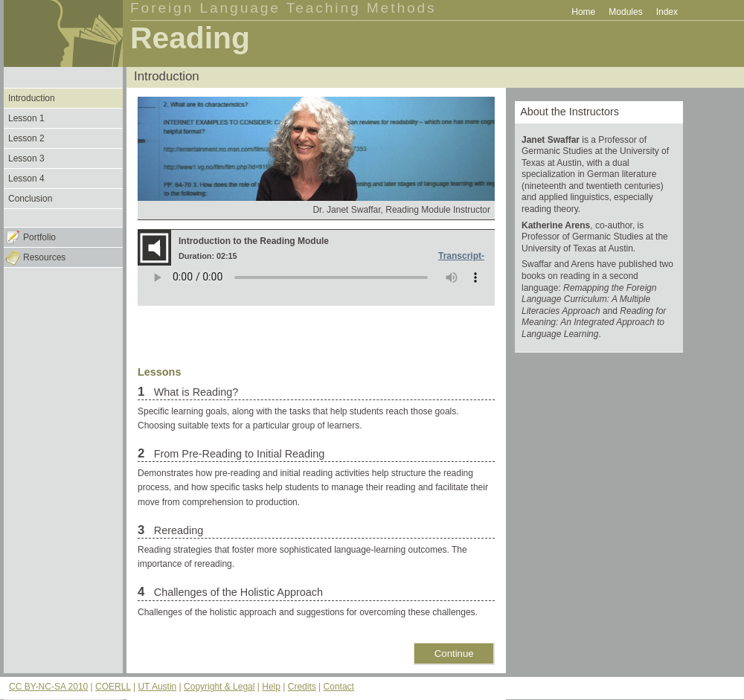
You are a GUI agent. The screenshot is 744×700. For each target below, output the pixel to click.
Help (271, 687)
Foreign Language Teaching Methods (283, 8)
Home (583, 12)
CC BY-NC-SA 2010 (48, 687)
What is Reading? (195, 392)
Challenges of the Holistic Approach (237, 592)
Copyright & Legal (219, 687)
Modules (625, 12)
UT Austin (157, 687)
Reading (190, 38)
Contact (339, 687)
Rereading (177, 530)
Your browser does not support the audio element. (316, 286)
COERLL (113, 687)
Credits (302, 687)
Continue (454, 654)
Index (667, 12)
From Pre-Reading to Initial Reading (238, 454)
